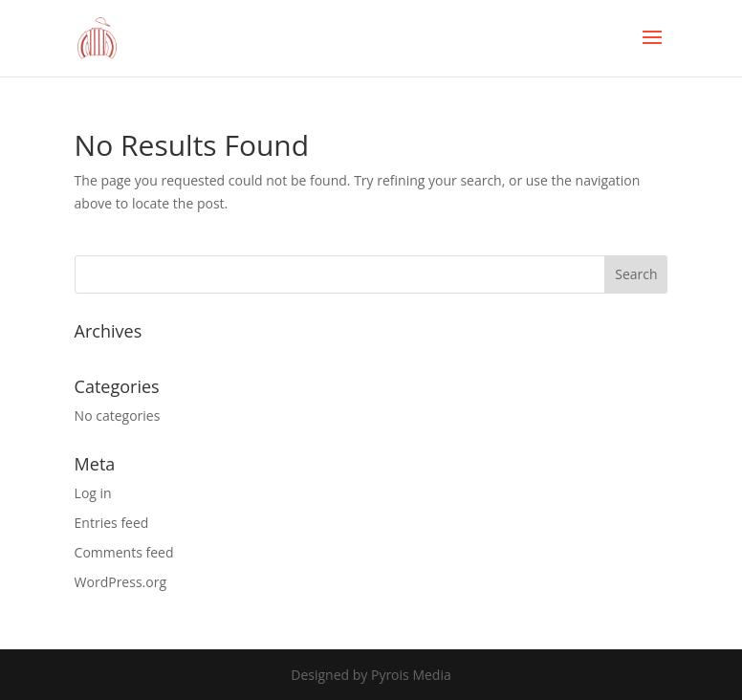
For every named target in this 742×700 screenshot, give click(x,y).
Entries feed (112, 523)
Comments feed (124, 552)
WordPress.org (120, 582)
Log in (93, 493)
